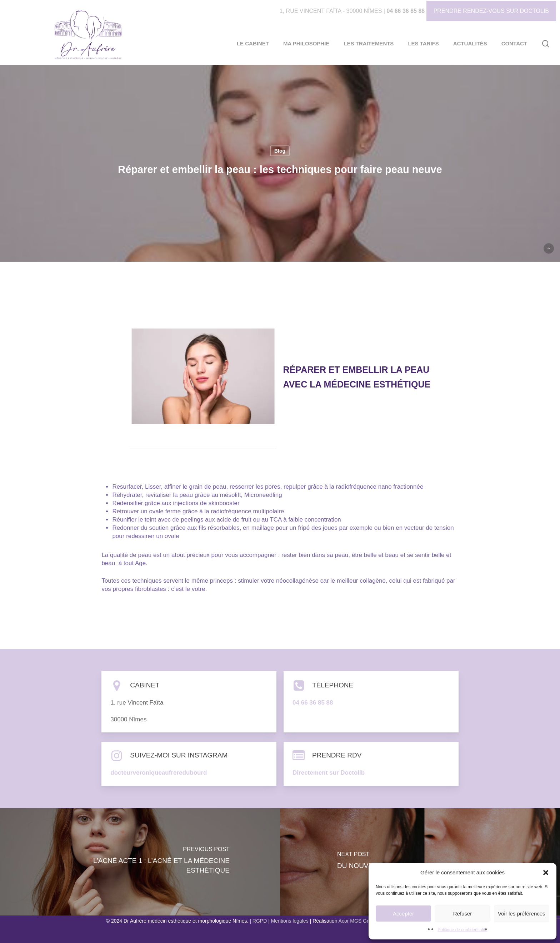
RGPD (260, 921)
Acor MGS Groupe (359, 921)
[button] (546, 873)
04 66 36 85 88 (406, 11)
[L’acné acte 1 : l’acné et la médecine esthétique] (140, 862)
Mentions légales (290, 921)
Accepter (403, 914)
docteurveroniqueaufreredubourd (159, 773)
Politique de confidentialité (462, 930)
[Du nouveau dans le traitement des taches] (420, 862)
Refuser (463, 914)
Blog (280, 151)
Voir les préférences (522, 914)
